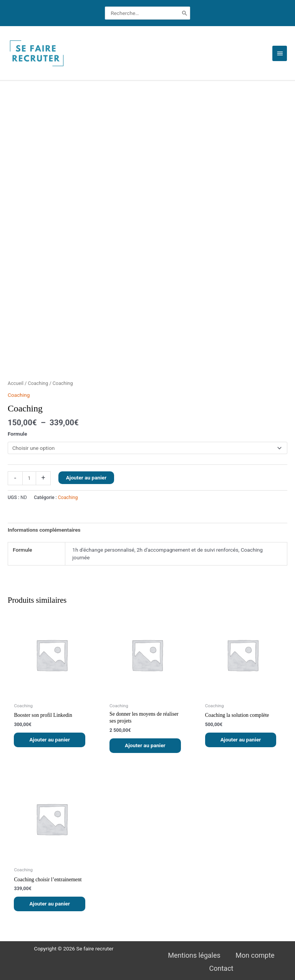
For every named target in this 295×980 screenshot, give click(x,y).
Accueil (16, 383)
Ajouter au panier (86, 478)
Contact (221, 968)
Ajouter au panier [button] (50, 740)
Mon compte (255, 955)
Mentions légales (194, 955)
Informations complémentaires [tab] (44, 530)
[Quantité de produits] (29, 478)
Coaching (38, 383)
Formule (17, 434)
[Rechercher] (185, 13)
